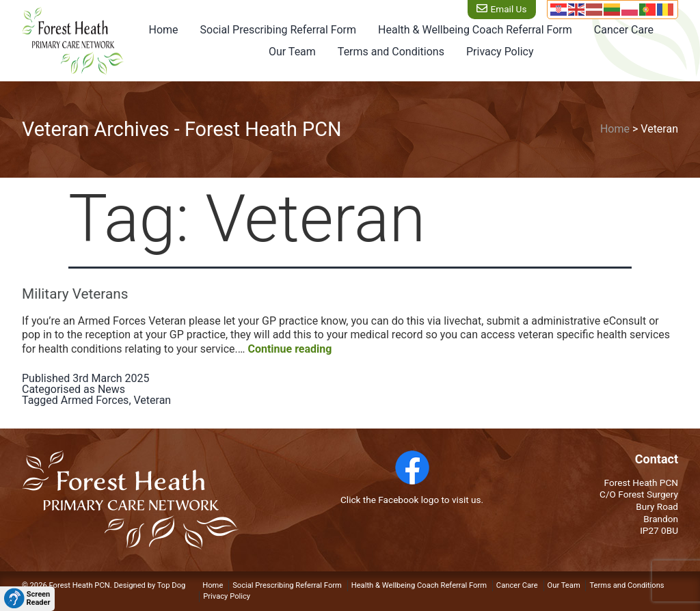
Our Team (292, 52)
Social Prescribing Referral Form (278, 30)
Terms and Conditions (391, 52)
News (111, 389)
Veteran (153, 400)
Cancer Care (624, 30)
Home (164, 30)
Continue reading (290, 349)
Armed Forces (95, 400)
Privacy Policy (500, 52)
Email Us (507, 9)
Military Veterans (75, 294)
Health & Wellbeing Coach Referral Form (475, 30)
